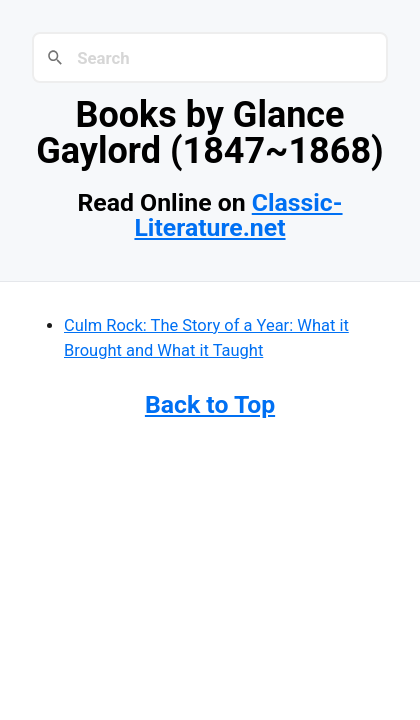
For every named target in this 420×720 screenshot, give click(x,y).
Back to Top (210, 404)
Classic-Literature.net (238, 215)
